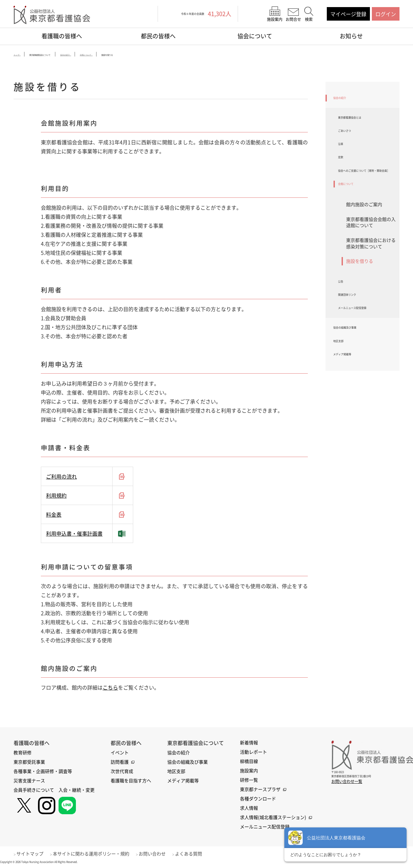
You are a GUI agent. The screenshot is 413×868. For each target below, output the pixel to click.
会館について (353, 215)
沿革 (343, 157)
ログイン (386, 14)
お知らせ (351, 36)
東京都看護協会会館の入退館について (371, 254)
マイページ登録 (348, 14)
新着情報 (249, 743)
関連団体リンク (356, 332)
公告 (343, 316)
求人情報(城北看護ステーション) (273, 818)
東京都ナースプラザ (260, 790)
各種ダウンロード (258, 799)
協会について (255, 36)
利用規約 (56, 496)
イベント (120, 753)
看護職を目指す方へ (131, 781)
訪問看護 (120, 763)
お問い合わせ (160, 854)
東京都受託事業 (29, 763)
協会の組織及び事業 (356, 373)
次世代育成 (122, 772)
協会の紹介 (346, 100)
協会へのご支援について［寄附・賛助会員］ (366, 194)
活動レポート (253, 753)
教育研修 (23, 753)
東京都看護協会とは (361, 123)
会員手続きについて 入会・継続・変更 (54, 791)
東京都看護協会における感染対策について (371, 275)
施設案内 (249, 771)
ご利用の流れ (61, 477)
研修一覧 (249, 781)
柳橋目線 (249, 762)
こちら (110, 688)
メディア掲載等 (351, 406)
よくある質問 (199, 854)
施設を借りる (360, 293)
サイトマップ (32, 854)
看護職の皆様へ (62, 36)
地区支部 (344, 389)
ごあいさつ (351, 140)
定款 (343, 174)
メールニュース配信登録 (366, 349)
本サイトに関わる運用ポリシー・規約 (96, 854)
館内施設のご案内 (364, 236)
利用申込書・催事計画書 (74, 534)
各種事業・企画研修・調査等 (43, 772)
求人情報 (249, 809)
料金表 (54, 515)
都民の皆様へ (158, 36)
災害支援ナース (29, 781)
